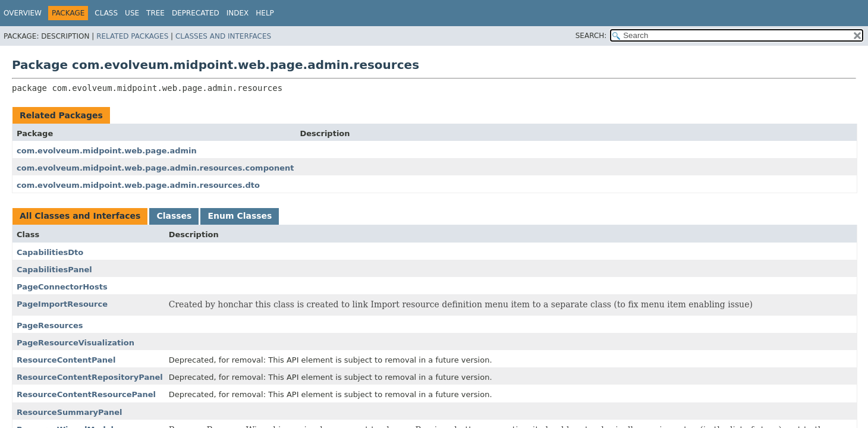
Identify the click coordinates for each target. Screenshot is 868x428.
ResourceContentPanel (66, 360)
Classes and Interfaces (223, 36)
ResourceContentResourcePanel (86, 394)
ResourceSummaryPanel (70, 412)
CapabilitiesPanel (54, 270)
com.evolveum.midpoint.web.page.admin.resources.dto (138, 185)
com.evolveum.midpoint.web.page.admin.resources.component (155, 168)
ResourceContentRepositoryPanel (90, 377)
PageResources (50, 325)
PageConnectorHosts (62, 287)
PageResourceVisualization (76, 343)
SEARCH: (591, 36)
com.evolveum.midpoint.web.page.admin (107, 151)
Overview (23, 13)
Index (238, 13)
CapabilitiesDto (50, 252)
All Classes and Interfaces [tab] (80, 216)
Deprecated (196, 13)
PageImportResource (62, 304)
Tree (155, 13)
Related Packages (132, 36)
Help (265, 13)
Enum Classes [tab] (240, 216)
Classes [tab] (174, 216)
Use (132, 13)
